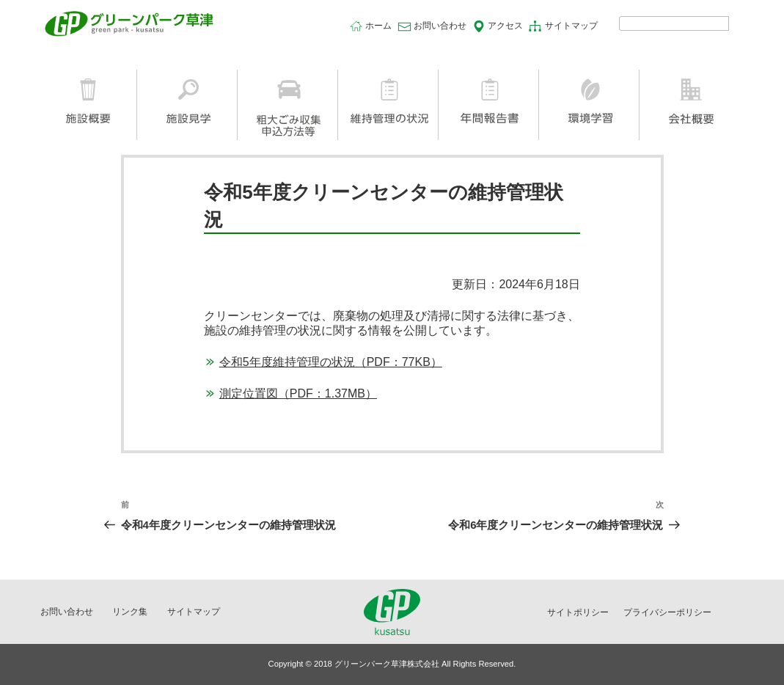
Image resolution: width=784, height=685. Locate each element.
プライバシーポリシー (667, 612)
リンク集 (130, 612)
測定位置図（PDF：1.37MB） (298, 393)
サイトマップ (571, 26)
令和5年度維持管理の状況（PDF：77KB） (331, 362)
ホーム (378, 26)
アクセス (505, 26)
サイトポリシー (578, 612)
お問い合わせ (440, 26)
